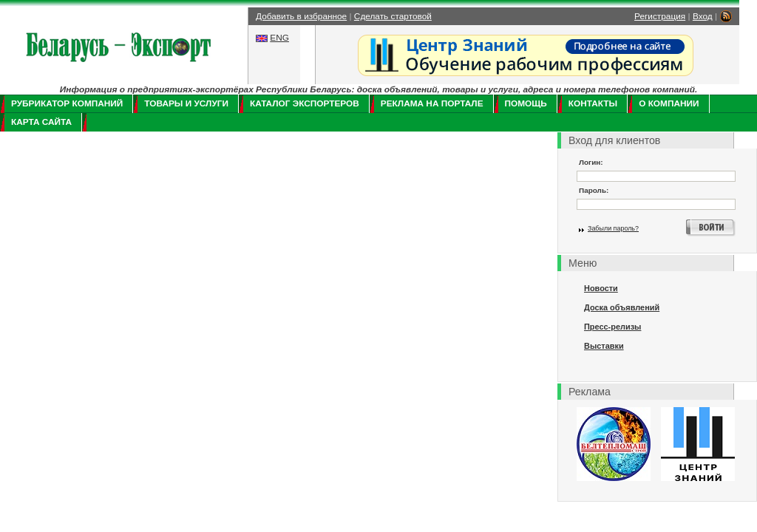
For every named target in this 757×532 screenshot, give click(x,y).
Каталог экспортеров (305, 103)
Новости (601, 288)
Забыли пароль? (613, 228)
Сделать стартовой (393, 16)
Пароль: (594, 190)
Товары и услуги (186, 103)
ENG (279, 38)
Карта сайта (41, 122)
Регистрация (660, 16)
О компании (669, 103)
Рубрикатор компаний (67, 103)
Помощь (526, 103)
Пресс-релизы (612, 327)
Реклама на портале (432, 103)
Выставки (604, 346)
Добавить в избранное (301, 16)
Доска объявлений (622, 307)
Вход (703, 16)
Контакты (593, 103)
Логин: (591, 162)
